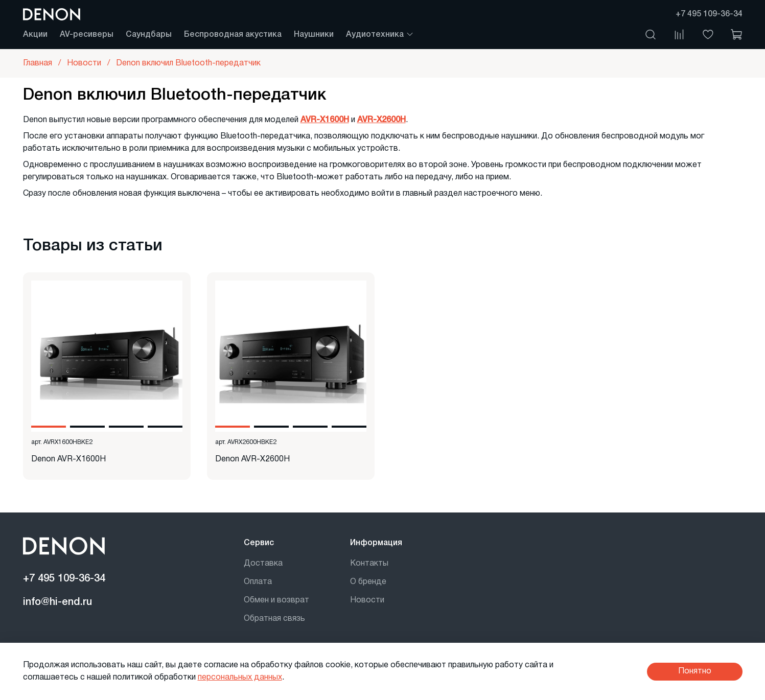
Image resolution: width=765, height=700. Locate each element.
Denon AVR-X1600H (68, 459)
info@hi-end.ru (57, 602)
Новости (367, 600)
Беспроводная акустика (233, 35)
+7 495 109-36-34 (709, 14)
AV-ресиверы (87, 35)
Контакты (369, 564)
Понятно (695, 671)
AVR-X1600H (325, 120)
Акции (35, 35)
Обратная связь (274, 619)
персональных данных (240, 678)
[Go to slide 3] (126, 427)
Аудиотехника (380, 35)
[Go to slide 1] (49, 427)
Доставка (263, 564)
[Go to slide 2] (87, 427)
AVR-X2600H (381, 120)
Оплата (258, 582)
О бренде (368, 582)
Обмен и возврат (276, 600)
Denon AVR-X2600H (252, 459)
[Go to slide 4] (165, 427)
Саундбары (149, 35)
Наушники (314, 35)
